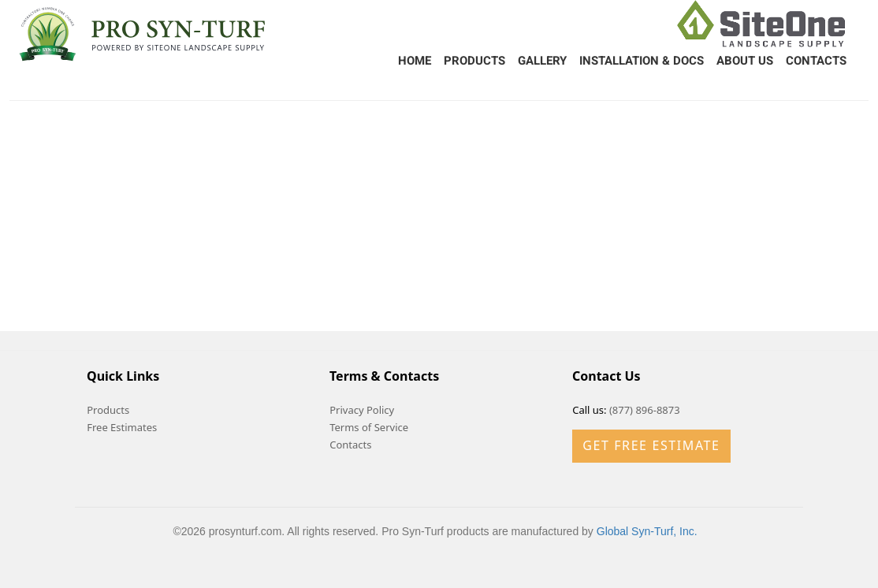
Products (474, 61)
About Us (745, 61)
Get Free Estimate (651, 445)
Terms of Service (369, 427)
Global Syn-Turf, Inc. (647, 531)
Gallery (542, 61)
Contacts (816, 61)
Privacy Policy (362, 410)
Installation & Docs (642, 61)
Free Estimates (122, 427)
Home (415, 61)
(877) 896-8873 (645, 410)
